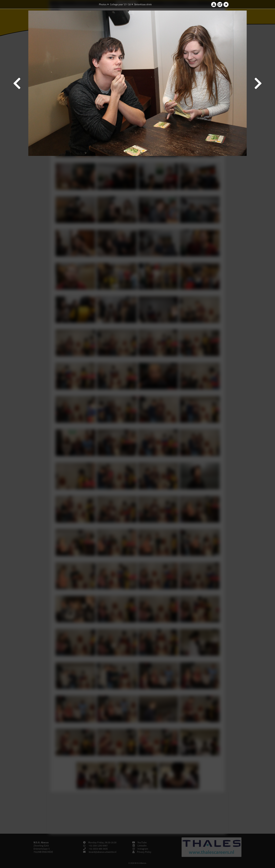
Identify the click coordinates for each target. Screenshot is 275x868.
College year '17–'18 (120, 4)
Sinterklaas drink (143, 4)
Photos (103, 4)
